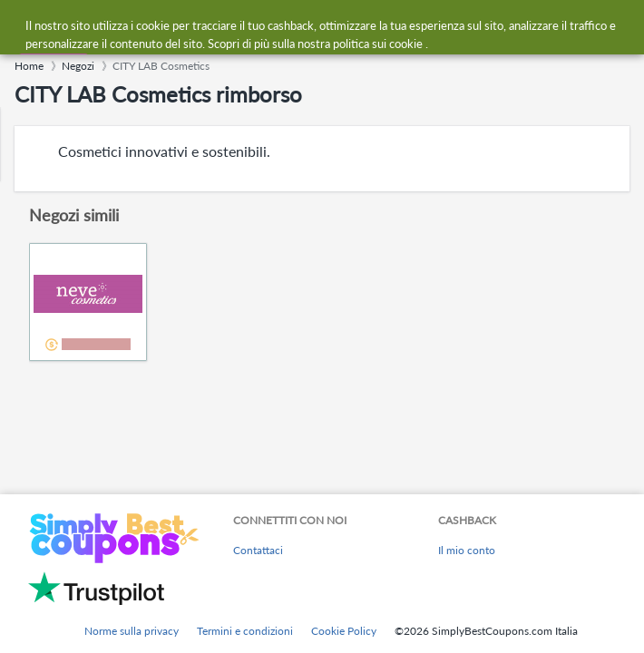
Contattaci (258, 550)
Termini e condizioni (245, 631)
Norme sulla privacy (132, 631)
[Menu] (23, 26)
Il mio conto (467, 550)
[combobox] (340, 25)
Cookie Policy (344, 631)
